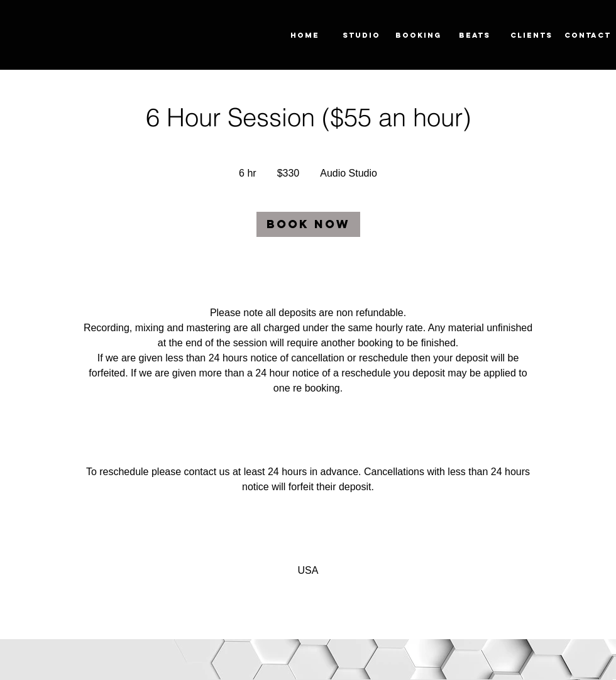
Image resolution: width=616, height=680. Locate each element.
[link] (308, 224)
